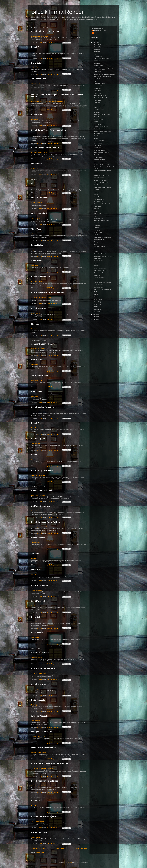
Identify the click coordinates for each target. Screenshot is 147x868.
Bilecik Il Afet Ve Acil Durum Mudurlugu (49, 130)
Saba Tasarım (35, 638)
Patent (96, 263)
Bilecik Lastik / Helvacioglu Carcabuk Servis (51, 763)
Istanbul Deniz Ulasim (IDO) (43, 817)
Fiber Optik (36, 324)
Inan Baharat (97, 213)
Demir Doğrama (35, 444)
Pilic (33, 183)
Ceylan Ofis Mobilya (40, 653)
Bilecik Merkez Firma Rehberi (44, 407)
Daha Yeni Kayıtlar (38, 849)
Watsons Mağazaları (37, 721)
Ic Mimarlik (97, 209)
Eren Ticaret (37, 360)
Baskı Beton (34, 68)
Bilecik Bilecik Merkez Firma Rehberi (48, 292)
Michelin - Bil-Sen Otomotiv (43, 747)
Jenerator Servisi (39, 79)
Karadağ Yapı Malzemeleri (38, 475)
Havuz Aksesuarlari (40, 585)
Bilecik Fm (36, 47)
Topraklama (97, 225)
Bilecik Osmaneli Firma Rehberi (102, 187)
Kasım (96, 47)
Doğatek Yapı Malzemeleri (38, 495)
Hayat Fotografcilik (99, 232)
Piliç (32, 188)
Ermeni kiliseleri (38, 538)
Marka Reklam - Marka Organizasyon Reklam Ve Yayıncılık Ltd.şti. (49, 102)
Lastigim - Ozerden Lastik (43, 732)
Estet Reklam (37, 114)
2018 (94, 314)
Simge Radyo (37, 245)
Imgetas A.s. (97, 216)
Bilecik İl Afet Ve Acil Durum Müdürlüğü (42, 135)
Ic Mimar (96, 194)
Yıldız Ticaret (35, 234)
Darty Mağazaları (36, 705)
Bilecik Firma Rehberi (58, 12)
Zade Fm (35, 554)
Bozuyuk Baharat (99, 202)
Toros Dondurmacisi (40, 375)
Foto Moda (97, 235)
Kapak (96, 244)
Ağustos (97, 54)
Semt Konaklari (38, 601)
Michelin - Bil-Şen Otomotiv (39, 752)
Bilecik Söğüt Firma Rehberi (39, 673)
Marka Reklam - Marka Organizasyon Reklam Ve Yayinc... (104, 69)
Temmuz (97, 56)
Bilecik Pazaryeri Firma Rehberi (45, 781)
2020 (94, 40)
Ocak (96, 311)
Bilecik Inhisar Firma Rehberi (102, 204)
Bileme (34, 455)
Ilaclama (96, 192)
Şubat (96, 309)
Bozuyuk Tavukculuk (99, 247)
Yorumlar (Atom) (40, 853)
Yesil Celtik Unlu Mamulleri (101, 270)
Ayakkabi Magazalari (100, 240)
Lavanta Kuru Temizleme (101, 180)
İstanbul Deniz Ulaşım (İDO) (39, 821)
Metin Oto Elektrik (39, 213)
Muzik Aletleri (98, 280)
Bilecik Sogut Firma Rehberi (44, 668)
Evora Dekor (37, 617)
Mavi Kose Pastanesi (100, 287)
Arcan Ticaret (37, 261)
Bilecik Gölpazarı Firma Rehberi (40, 36)
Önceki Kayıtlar (81, 849)
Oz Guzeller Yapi (98, 218)
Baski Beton (37, 63)
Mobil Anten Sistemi (40, 197)
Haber (96, 297)
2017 (94, 317)
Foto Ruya (97, 230)
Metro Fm (35, 569)
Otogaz (96, 211)
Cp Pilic (96, 249)
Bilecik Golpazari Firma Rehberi (45, 31)
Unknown (97, 33)
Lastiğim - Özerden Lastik (38, 737)
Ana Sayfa (60, 849)
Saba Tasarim (37, 633)
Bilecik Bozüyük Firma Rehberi (39, 153)
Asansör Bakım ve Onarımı (38, 349)
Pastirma (96, 190)
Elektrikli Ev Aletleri (99, 261)
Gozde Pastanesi (99, 285)
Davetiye (96, 242)
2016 (94, 319)
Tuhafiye (96, 228)
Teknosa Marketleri (99, 278)
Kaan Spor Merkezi (99, 185)
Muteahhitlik (37, 164)
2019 (94, 42)
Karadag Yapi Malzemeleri (43, 470)
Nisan (96, 304)
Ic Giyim (96, 294)
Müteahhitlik (34, 168)
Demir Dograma (38, 439)
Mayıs (96, 302)
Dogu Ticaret (37, 391)
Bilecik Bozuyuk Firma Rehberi (45, 148)
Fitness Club (97, 197)
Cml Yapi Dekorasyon (41, 506)
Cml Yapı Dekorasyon (37, 511)
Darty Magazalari (39, 700)
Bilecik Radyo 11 (39, 308)
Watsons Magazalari (40, 716)
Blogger (70, 863)
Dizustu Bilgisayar (39, 832)
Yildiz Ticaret (37, 229)
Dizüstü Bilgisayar (36, 837)
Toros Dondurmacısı (37, 380)
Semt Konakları (35, 606)
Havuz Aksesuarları (36, 590)
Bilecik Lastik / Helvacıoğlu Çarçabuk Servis (43, 768)
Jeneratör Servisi (36, 84)
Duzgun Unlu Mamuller (100, 268)
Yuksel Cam (97, 266)
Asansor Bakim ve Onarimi (43, 344)
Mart (96, 307)
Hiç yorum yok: (56, 43)
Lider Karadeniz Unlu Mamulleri (102, 282)
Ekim (96, 49)
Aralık (96, 44)
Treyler (96, 292)
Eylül (96, 52)
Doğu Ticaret (35, 396)
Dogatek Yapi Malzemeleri (43, 490)
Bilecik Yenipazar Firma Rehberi (45, 522)
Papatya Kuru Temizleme (101, 183)
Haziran (97, 300)
